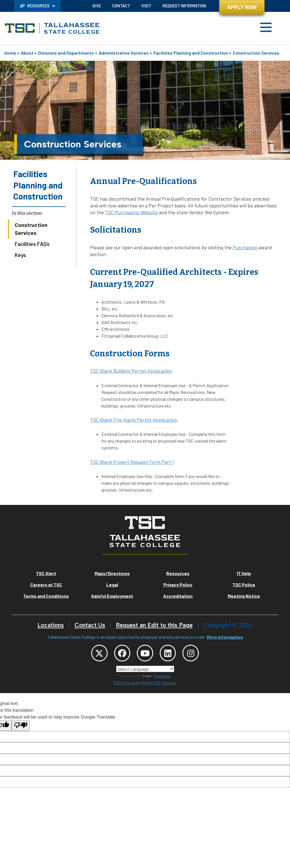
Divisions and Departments (66, 53)
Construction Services (256, 53)
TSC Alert (46, 573)
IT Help (244, 573)
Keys (20, 255)
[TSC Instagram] (194, 654)
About (27, 53)
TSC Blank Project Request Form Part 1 (132, 462)
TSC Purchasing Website (131, 212)
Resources (35, 6)
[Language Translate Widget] (145, 670)
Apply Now (242, 7)
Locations (51, 625)
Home (10, 53)
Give (97, 6)
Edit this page (127, 684)
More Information (225, 637)
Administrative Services (124, 53)
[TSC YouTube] (145, 654)
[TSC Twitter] (96, 654)
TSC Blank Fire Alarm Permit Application (134, 420)
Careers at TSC (46, 585)
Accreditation (178, 596)
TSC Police (244, 585)
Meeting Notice (244, 596)
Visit (146, 6)
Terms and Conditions (46, 596)
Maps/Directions (112, 573)
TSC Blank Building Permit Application (131, 371)
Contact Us (90, 625)
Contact (121, 6)
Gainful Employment (112, 596)
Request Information (184, 6)
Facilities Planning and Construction (191, 53)
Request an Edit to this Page (154, 625)
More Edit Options (159, 684)
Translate (156, 677)
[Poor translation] (21, 727)
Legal (112, 585)
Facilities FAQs (32, 244)
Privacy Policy (178, 585)
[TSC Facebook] (120, 654)
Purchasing (245, 247)
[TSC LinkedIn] (170, 654)
